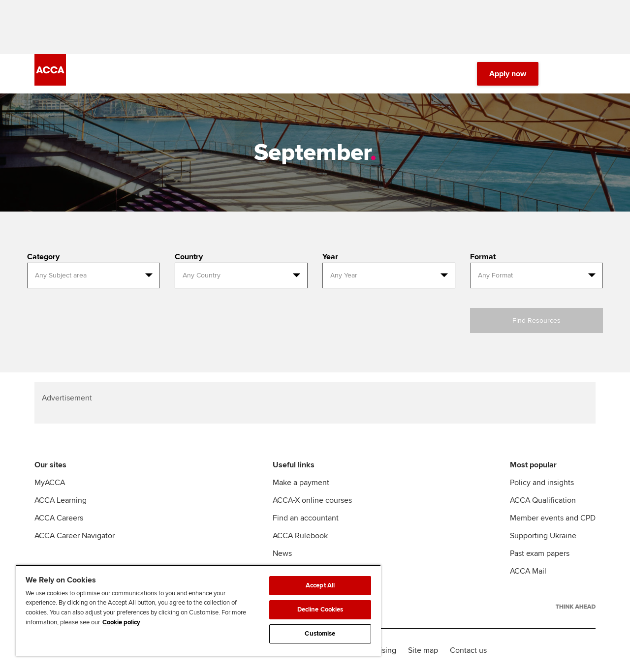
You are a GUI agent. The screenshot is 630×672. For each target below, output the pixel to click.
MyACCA (50, 483)
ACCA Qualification (543, 500)
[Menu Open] (590, 74)
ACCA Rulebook (300, 536)
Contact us (468, 650)
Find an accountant (306, 518)
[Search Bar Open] (562, 74)
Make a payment (301, 483)
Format (483, 257)
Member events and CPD (553, 518)
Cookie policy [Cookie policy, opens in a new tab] (121, 622)
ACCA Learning (61, 500)
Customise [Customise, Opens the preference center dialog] (320, 634)
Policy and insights (542, 483)
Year (330, 257)
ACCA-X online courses (312, 500)
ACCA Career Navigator (75, 536)
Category (43, 257)
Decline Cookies (320, 610)
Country (189, 257)
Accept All (320, 585)
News (282, 553)
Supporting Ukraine (543, 536)
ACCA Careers (59, 518)
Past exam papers (540, 553)
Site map (423, 650)
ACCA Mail (528, 571)
